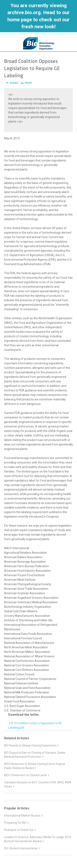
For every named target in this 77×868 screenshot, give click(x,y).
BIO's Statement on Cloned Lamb (27, 775)
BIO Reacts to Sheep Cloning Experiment (32, 745)
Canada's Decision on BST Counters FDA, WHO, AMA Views (38, 784)
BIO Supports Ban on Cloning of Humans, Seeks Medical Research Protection (35, 755)
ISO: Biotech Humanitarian (22, 848)
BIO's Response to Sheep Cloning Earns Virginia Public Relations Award (34, 766)
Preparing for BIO (17, 823)
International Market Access (24, 816)
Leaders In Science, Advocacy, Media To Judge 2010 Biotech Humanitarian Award (38, 839)
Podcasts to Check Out (20, 830)
